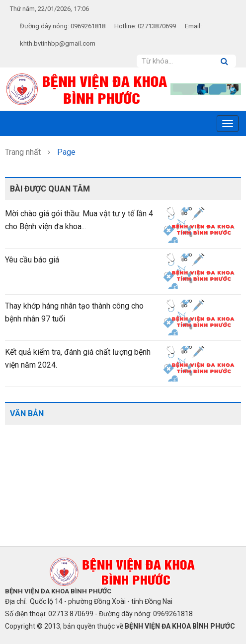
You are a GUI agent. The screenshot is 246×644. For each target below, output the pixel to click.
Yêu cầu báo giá (32, 260)
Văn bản (27, 414)
